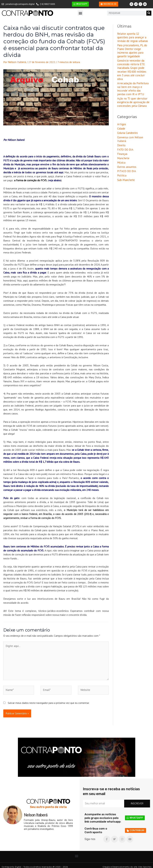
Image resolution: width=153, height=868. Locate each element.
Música (121, 153)
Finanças (122, 144)
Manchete (123, 149)
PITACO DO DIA (126, 161)
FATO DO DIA (125, 140)
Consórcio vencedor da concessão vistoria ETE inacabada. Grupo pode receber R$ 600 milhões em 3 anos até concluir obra (133, 66)
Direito (121, 136)
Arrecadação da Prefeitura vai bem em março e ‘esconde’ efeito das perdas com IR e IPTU (132, 82)
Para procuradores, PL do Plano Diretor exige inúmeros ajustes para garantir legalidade (131, 50)
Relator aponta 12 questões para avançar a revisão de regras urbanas (133, 37)
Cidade (121, 120)
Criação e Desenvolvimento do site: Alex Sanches (127, 864)
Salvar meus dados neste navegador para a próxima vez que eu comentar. (49, 700)
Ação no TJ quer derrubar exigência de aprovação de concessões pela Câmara (132, 95)
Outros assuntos (126, 157)
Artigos (121, 116)
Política (122, 165)
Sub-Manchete (125, 169)
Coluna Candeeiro (127, 125)
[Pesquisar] (149, 13)
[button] (80, 13)
